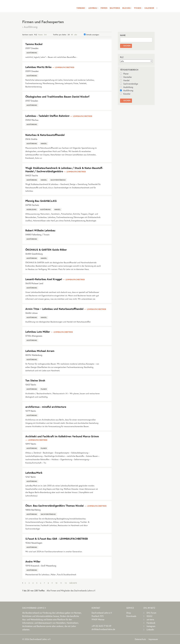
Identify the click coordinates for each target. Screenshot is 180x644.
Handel (125, 80)
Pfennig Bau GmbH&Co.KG (41, 201)
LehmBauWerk (34, 473)
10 (56, 583)
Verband (81, 8)
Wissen (138, 8)
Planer (124, 74)
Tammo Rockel (34, 44)
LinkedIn (150, 629)
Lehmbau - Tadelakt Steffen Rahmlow (47, 116)
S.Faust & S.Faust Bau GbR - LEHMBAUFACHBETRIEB (57, 539)
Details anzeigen (91, 35)
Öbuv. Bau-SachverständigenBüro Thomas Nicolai (55, 506)
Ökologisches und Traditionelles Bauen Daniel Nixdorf (57, 97)
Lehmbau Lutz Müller (38, 332)
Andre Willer (33, 561)
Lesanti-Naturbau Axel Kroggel (44, 279)
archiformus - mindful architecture (46, 407)
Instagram (151, 626)
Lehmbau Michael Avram (40, 351)
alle (76, 35)
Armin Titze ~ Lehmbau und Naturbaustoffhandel (54, 309)
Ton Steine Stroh (35, 380)
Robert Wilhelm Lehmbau (40, 230)
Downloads (131, 616)
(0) (101, 626)
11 (61, 583)
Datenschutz (140, 639)
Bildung (126, 8)
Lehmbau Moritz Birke (38, 67)
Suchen (126, 46)
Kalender (149, 8)
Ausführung (127, 90)
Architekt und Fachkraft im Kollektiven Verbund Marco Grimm (62, 436)
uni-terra (150, 619)
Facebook (151, 623)
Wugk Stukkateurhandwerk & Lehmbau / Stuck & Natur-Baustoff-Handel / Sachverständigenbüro (64, 170)
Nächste (73, 583)
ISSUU (149, 616)
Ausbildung (127, 87)
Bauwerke (115, 8)
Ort (45, 35)
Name (40, 35)
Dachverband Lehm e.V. (39, 6)
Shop (129, 613)
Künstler (125, 94)
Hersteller (126, 77)
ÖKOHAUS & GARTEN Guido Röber (46, 250)
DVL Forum (151, 613)
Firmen (104, 8)
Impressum (153, 639)
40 (72, 35)
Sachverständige (129, 84)
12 (66, 583)
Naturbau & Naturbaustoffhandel (45, 135)
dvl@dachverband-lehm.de (103, 629)
